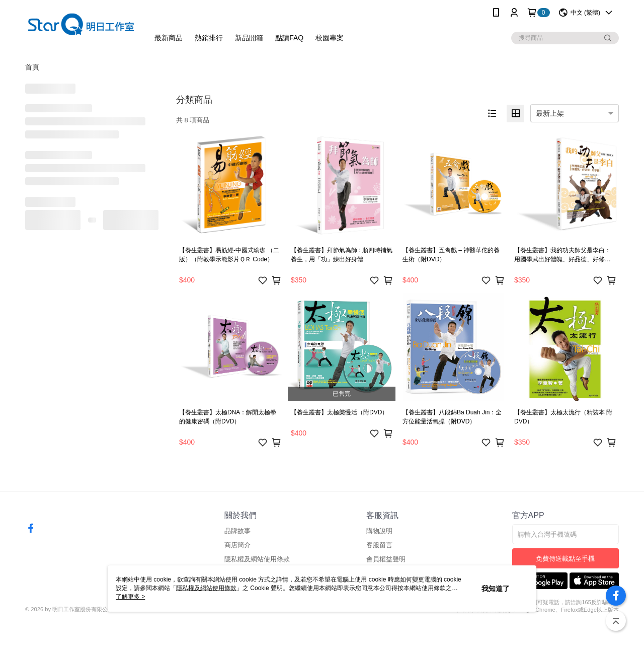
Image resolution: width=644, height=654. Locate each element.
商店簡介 (237, 545)
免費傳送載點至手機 (565, 559)
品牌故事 (237, 531)
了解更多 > (130, 597)
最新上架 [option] (550, 113)
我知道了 (496, 589)
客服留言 (379, 545)
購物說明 (379, 531)
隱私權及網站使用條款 (257, 559)
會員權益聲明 (386, 559)
